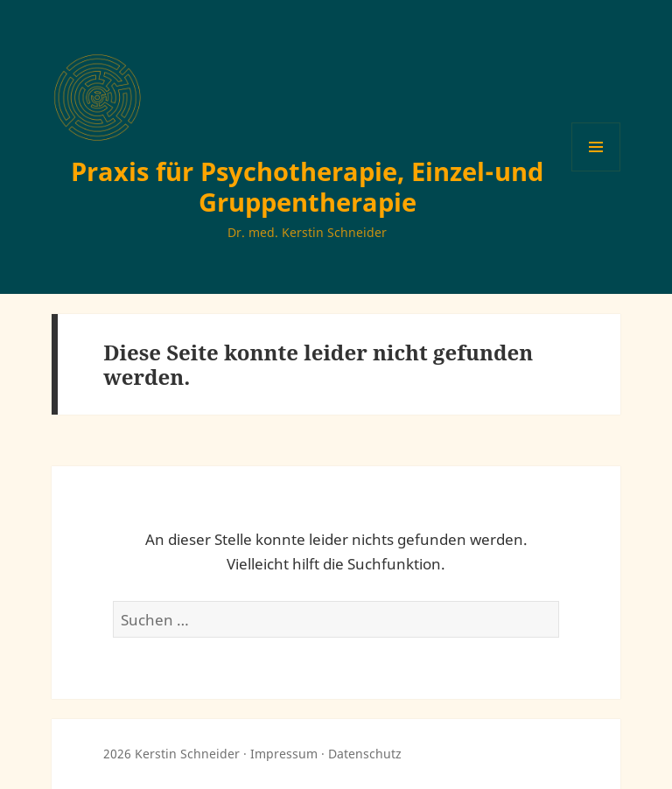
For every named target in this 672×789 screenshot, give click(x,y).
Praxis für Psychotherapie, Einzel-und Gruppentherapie (307, 186)
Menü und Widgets (596, 171)
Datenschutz (365, 754)
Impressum (284, 754)
